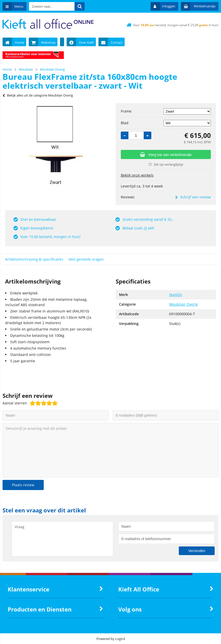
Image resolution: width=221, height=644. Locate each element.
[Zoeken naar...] (80, 6)
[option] (55, 146)
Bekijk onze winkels (137, 175)
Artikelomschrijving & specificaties (34, 259)
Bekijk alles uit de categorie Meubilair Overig (38, 95)
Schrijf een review (193, 197)
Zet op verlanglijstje (166, 164)
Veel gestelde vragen (86, 259)
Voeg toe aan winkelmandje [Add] (166, 155)
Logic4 (120, 639)
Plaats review (23, 485)
